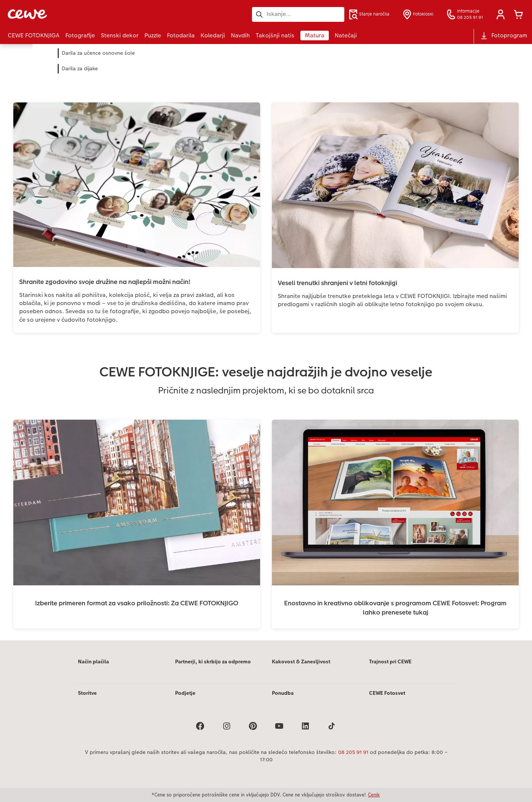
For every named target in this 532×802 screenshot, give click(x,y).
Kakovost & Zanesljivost (301, 661)
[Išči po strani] (298, 14)
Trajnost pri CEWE (390, 661)
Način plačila (93, 661)
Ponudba (283, 693)
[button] (501, 14)
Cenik (374, 795)
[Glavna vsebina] (266, 342)
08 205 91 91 (353, 752)
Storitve (87, 693)
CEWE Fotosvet (387, 693)
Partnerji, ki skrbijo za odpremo (213, 661)
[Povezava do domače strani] (80, 14)
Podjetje (185, 693)
